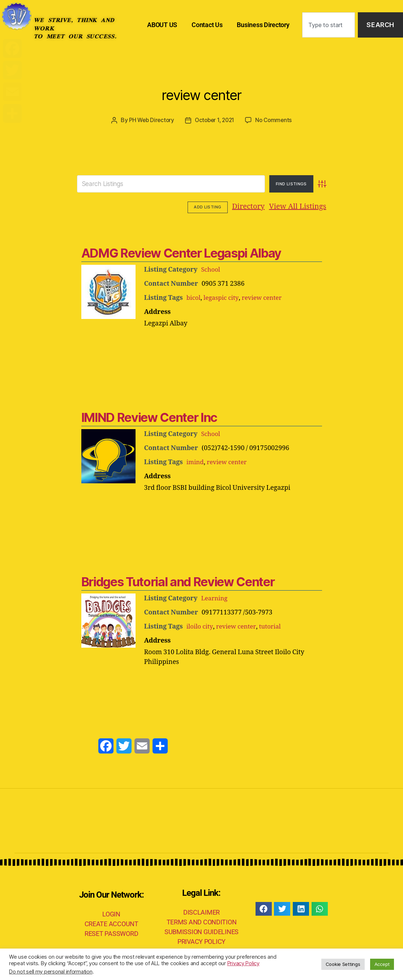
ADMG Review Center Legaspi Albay (179, 252)
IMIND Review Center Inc (148, 417)
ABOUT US (162, 25)
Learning (215, 598)
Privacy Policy (243, 963)
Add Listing (306, 207)
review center (201, 92)
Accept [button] (382, 964)
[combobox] (329, 25)
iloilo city (200, 626)
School (211, 269)
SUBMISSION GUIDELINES (201, 931)
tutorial (274, 626)
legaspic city (223, 297)
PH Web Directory (149, 120)
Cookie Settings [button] (343, 964)
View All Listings (253, 206)
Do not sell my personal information (51, 972)
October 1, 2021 (215, 120)
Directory (204, 206)
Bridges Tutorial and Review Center (176, 581)
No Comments (276, 120)
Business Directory (263, 25)
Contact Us (207, 25)
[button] (264, 908)
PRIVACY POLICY (201, 941)
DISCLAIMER (201, 912)
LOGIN (111, 913)
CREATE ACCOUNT (112, 923)
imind (196, 461)
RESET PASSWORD (111, 933)
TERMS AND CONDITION (202, 921)
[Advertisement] (202, 347)
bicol (194, 297)
